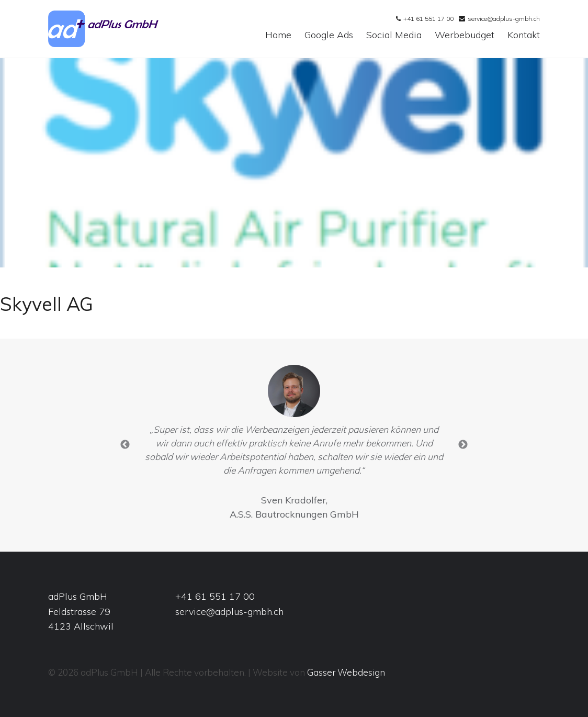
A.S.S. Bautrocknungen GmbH (294, 514)
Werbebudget (465, 35)
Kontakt (524, 35)
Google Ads (329, 35)
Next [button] (463, 445)
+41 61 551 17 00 (428, 19)
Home (278, 35)
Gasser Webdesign (346, 672)
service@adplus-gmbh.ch (504, 19)
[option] (294, 445)
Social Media (394, 35)
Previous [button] (125, 445)
